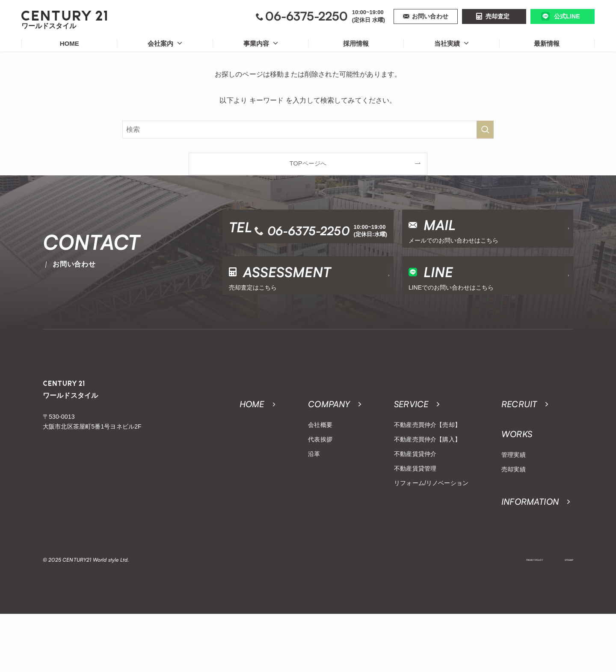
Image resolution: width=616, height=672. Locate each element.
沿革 (314, 506)
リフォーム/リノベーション (431, 535)
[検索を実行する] (485, 130)
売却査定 (498, 16)
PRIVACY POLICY (510, 618)
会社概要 (320, 477)
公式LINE (567, 16)
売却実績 (514, 521)
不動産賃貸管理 (415, 520)
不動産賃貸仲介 (415, 506)
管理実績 (514, 506)
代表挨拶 (320, 491)
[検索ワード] (308, 130)
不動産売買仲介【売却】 (427, 477)
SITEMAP (563, 618)
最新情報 (547, 43)
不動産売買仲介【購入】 (427, 491)
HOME (70, 43)
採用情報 (356, 43)
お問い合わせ (430, 16)
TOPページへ (308, 163)
